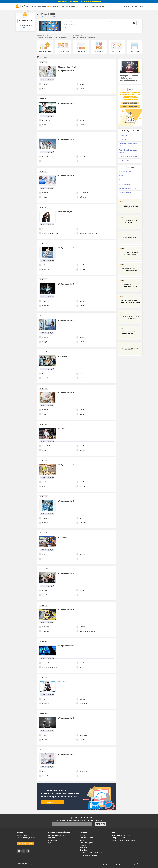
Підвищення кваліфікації (72, 6)
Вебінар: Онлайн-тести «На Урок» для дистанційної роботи (129, 78)
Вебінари (51, 838)
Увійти (25, 27)
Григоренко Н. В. (68, 22)
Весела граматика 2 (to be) (128, 188)
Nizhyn (121, 176)
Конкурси (86, 6)
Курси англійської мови (88, 855)
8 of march (122, 197)
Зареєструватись (26, 21)
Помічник (57, 6)
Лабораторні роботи (87, 843)
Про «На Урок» (22, 835)
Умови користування (117, 864)
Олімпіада (94, 6)
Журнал (34, 6)
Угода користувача (104, 864)
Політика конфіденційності (133, 864)
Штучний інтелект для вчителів (91, 853)
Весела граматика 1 (126, 193)
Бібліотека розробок (87, 838)
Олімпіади (84, 850)
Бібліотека (42, 6)
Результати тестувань (60, 38)
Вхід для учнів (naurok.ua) (121, 835)
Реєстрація (139, 6)
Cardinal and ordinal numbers (128, 156)
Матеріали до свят (118, 838)
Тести (49, 6)
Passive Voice (123, 135)
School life (122, 139)
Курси (50, 843)
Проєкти (83, 845)
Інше (102, 6)
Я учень (126, 6)
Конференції (53, 840)
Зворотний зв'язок (25, 843)
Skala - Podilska (124, 180)
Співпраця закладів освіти (26, 838)
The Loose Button (125, 184)
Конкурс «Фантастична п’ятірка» (123, 840)
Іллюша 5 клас (124, 161)
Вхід (132, 6)
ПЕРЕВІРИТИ (100, 824)
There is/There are (125, 172)
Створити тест (53, 802)
